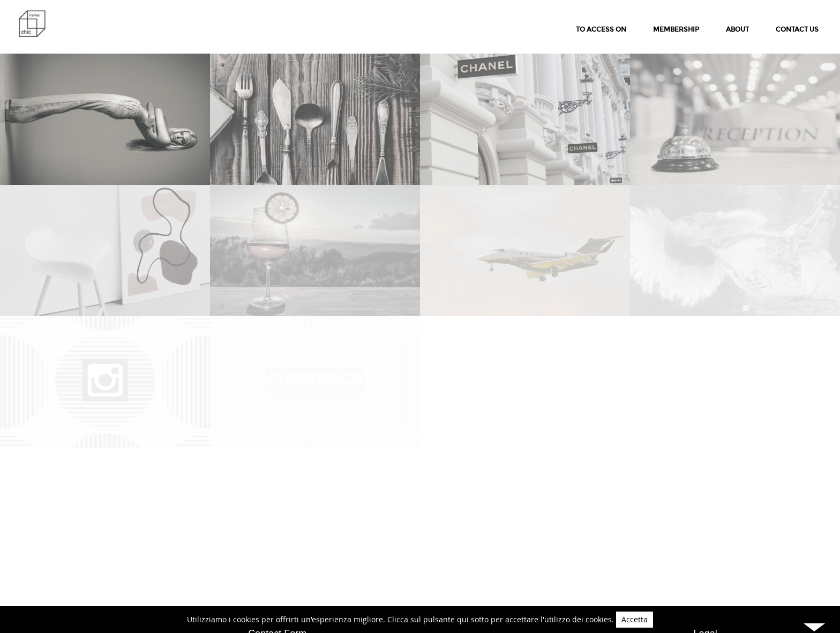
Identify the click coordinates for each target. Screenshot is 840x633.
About (737, 29)
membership (676, 29)
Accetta (635, 619)
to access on (601, 29)
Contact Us (797, 29)
